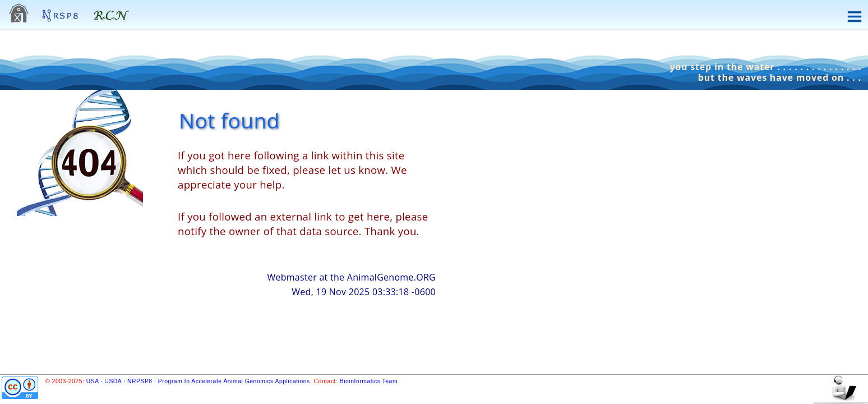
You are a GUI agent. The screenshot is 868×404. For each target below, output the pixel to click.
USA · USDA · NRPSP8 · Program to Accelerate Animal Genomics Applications (198, 381)
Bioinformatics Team (369, 381)
